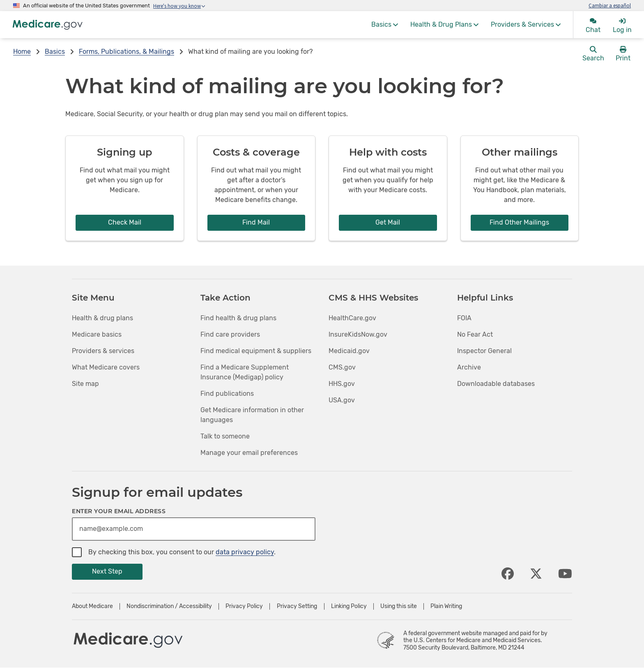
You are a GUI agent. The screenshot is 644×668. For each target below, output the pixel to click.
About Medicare (92, 606)
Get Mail (388, 222)
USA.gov (342, 400)
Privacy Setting (297, 606)
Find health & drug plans (238, 318)
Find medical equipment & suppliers (256, 351)
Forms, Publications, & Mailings (126, 52)
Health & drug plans (102, 318)
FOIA (464, 318)
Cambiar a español (610, 5)
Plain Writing (446, 606)
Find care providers (230, 334)
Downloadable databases (496, 384)
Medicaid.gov (349, 351)
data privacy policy (245, 552)
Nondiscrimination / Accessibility (169, 606)
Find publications (227, 394)
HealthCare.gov (352, 318)
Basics (55, 52)
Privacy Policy (244, 606)
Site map (85, 384)
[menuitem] (385, 25)
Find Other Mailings (519, 222)
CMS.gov (342, 367)
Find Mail (256, 222)
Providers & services (103, 351)
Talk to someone (225, 436)
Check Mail (125, 222)
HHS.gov (342, 384)
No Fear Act (475, 334)
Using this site (399, 606)
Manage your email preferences (249, 453)
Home (22, 52)
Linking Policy (349, 606)
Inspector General (484, 351)
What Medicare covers (106, 367)
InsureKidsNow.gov (358, 334)
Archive (469, 367)
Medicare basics (97, 334)
